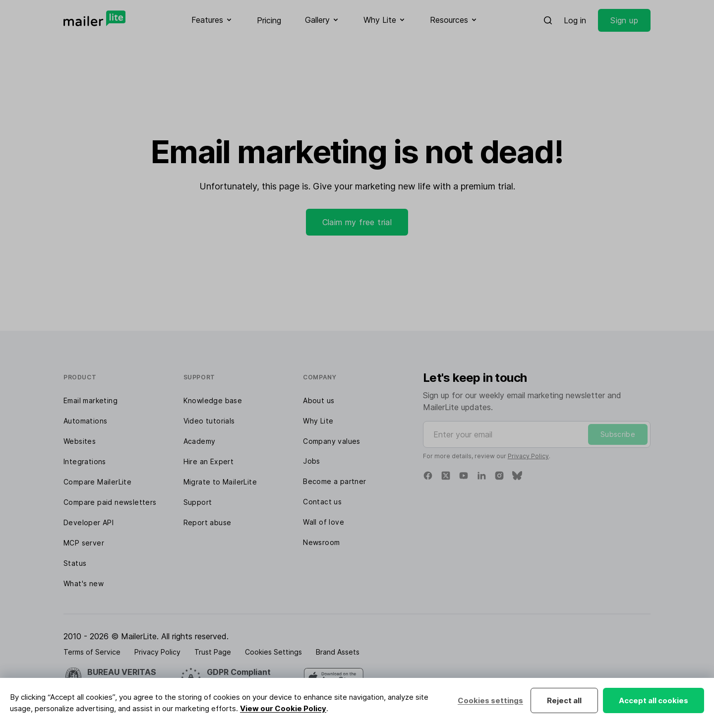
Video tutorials (209, 421)
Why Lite (318, 421)
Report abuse (208, 522)
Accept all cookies (654, 700)
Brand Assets (338, 652)
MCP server (84, 543)
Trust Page (213, 652)
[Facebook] (428, 476)
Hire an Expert (209, 461)
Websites (80, 441)
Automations (85, 421)
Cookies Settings (273, 652)
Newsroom (321, 542)
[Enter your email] (537, 434)
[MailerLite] (94, 18)
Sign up (624, 20)
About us (319, 400)
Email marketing (90, 400)
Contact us (322, 502)
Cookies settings (490, 700)
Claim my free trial (357, 222)
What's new (84, 583)
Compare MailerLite (97, 482)
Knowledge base (213, 400)
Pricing (269, 20)
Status (75, 563)
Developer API (89, 522)
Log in (575, 20)
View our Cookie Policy (283, 708)
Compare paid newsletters (110, 502)
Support (198, 502)
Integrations (85, 461)
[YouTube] (464, 476)
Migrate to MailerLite (220, 482)
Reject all (564, 700)
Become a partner (334, 481)
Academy (200, 441)
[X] (446, 476)
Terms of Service (92, 652)
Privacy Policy (528, 456)
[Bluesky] (517, 476)
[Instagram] (499, 476)
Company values (332, 441)
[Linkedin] (481, 476)
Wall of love (324, 522)
